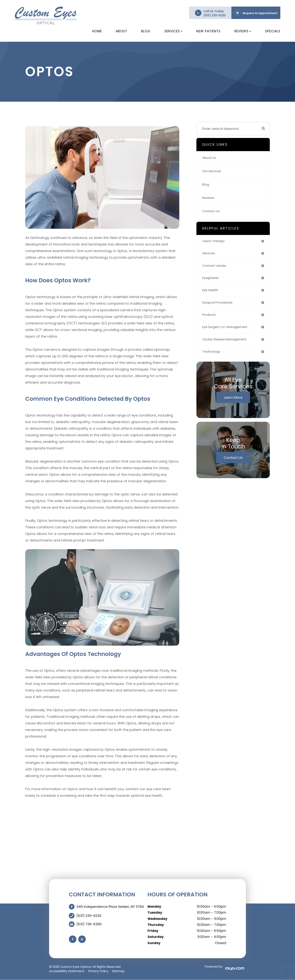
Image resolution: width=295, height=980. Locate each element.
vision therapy (215, 241)
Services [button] (173, 31)
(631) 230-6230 (214, 15)
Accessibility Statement (67, 971)
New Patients (208, 31)
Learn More (233, 403)
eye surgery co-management (227, 331)
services (209, 254)
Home (97, 31)
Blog (146, 31)
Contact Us (212, 211)
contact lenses (215, 267)
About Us (210, 158)
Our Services (213, 171)
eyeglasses (212, 280)
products (210, 318)
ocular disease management (227, 344)
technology (212, 356)
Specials (273, 31)
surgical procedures (219, 305)
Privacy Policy (98, 971)
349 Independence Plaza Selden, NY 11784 (110, 907)
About (121, 31)
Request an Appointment (260, 13)
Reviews (209, 198)
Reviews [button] (243, 31)
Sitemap (118, 971)
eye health (211, 293)
